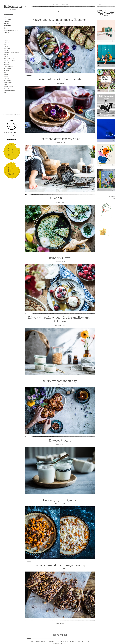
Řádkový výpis (62, 12)
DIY (5, 93)
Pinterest (66, 635)
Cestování (7, 26)
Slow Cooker (7, 62)
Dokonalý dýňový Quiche (60, 500)
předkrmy (7, 42)
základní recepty (8, 87)
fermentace (7, 76)
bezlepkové (7, 64)
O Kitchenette (8, 15)
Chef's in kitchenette (11, 30)
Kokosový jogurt (60, 440)
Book (12, 102)
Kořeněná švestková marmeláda (60, 79)
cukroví (6, 54)
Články (6, 28)
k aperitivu (7, 40)
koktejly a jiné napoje (10, 60)
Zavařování (7, 78)
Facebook (54, 635)
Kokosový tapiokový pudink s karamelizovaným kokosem (60, 319)
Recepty (6, 32)
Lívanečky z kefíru (60, 258)
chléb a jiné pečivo (9, 58)
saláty (5, 44)
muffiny (6, 56)
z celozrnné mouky (9, 66)
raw (5, 72)
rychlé (5, 84)
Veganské (6, 70)
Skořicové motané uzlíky (60, 381)
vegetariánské (8, 68)
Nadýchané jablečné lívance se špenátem (60, 20)
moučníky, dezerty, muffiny (11, 52)
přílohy (6, 50)
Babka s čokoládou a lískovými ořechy (60, 565)
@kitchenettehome (14, 115)
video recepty (8, 80)
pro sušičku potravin (9, 91)
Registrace (65, 4)
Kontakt (7, 21)
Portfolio (7, 19)
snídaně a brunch (9, 38)
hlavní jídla (7, 48)
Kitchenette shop (106, 13)
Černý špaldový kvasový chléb (60, 139)
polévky (6, 46)
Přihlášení (55, 4)
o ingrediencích (8, 82)
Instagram (62, 635)
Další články (60, 624)
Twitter (58, 635)
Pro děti (7, 24)
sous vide (6, 89)
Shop (6, 17)
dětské (6, 74)
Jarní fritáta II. (60, 198)
